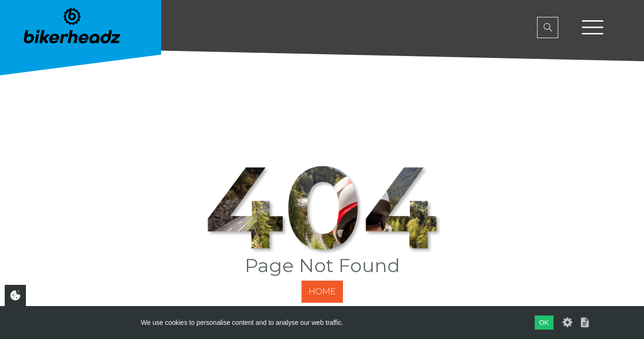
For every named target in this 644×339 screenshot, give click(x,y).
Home (322, 291)
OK (544, 323)
